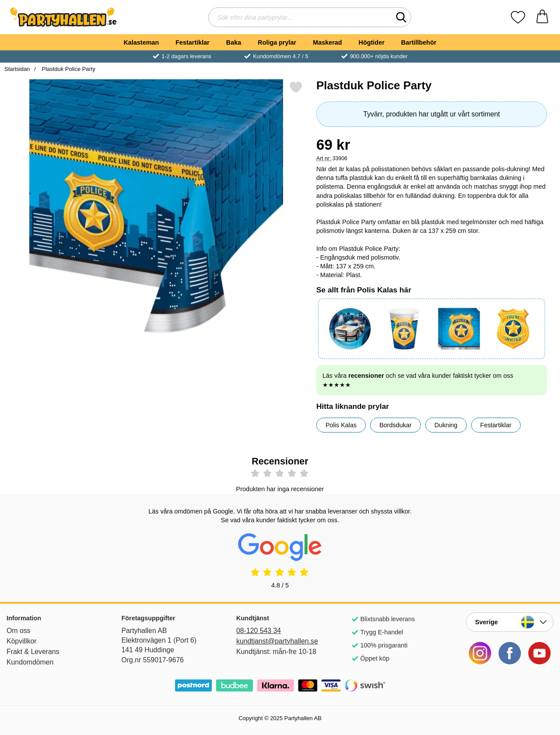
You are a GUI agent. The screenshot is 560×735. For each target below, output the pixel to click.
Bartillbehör (419, 42)
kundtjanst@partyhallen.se (277, 641)
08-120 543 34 (259, 631)
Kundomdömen (30, 662)
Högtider (372, 42)
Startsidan (17, 69)
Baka (234, 42)
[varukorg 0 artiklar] (542, 17)
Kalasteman (141, 42)
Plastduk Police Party (68, 69)
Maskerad (327, 42)
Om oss (19, 631)
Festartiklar (192, 42)
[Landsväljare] (510, 622)
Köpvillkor (22, 641)
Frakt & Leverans (33, 652)
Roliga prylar (277, 42)
